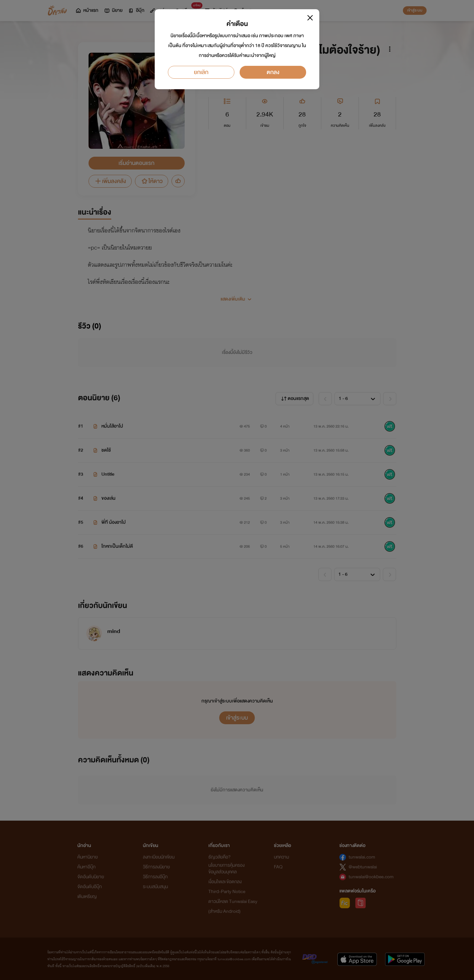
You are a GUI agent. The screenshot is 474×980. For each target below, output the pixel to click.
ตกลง (273, 72)
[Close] (310, 18)
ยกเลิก (201, 72)
